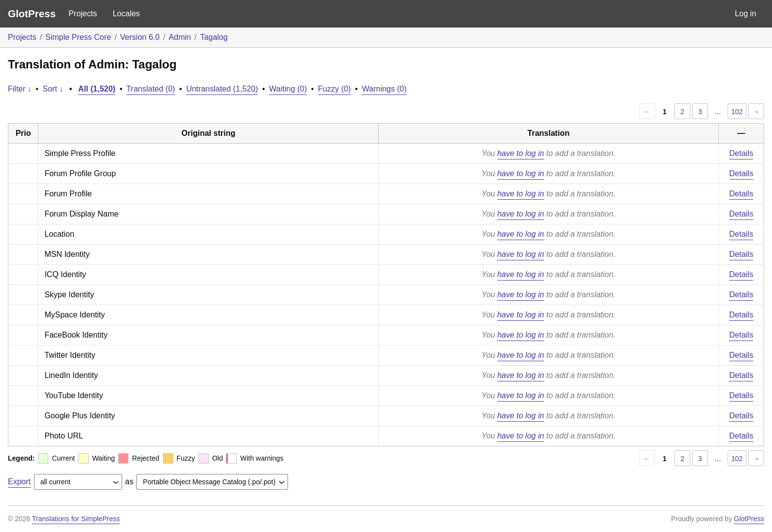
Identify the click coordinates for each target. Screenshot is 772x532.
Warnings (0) (384, 89)
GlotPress (32, 14)
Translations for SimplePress (76, 519)
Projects (83, 14)
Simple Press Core (78, 37)
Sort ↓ (53, 89)
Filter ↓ (20, 89)
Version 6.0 (140, 37)
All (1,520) (97, 89)
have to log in (521, 153)
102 (737, 112)
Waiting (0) (288, 89)
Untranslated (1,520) (222, 89)
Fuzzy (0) (335, 89)
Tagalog (214, 37)
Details (741, 153)
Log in (745, 14)
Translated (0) (151, 89)
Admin (180, 37)
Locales (126, 14)
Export (19, 482)
